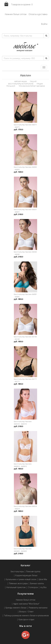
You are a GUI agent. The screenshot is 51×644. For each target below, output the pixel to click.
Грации (40, 84)
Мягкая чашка (21, 81)
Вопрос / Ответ (26, 612)
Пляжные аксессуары (18, 584)
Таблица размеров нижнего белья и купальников (26, 616)
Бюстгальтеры (17, 572)
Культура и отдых (26, 620)
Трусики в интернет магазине (32, 86)
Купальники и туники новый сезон (21, 579)
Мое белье (26, 47)
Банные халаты (37, 584)
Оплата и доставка (38, 14)
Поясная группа (33, 572)
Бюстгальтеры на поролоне (21, 84)
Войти (44, 24)
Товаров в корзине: (17, 4)
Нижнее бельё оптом (16, 14)
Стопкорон (33, 587)
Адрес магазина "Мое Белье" (26, 604)
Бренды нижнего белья (16, 608)
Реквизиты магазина (38, 608)
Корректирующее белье (26, 576)
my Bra (43, 587)
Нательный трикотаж (16, 587)
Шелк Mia (43, 579)
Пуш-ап (33, 81)
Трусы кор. (11, 86)
